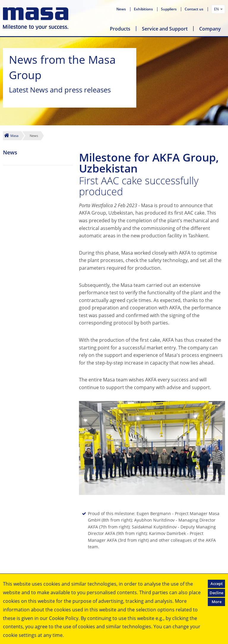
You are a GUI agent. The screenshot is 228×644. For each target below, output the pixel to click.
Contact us (194, 9)
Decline (216, 593)
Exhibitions (144, 9)
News (122, 9)
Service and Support (165, 29)
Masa (14, 136)
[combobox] (218, 9)
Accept (217, 584)
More (217, 602)
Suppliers (169, 9)
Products (120, 29)
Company (210, 29)
